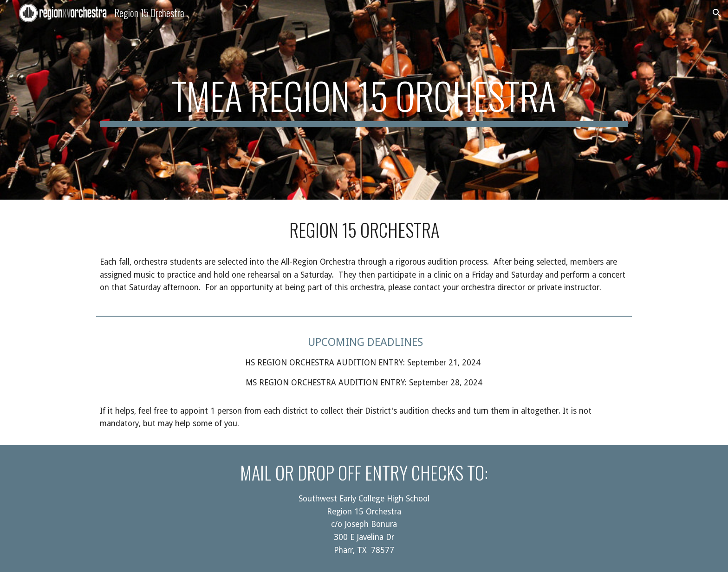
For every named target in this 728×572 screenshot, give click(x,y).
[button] (717, 13)
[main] (364, 100)
